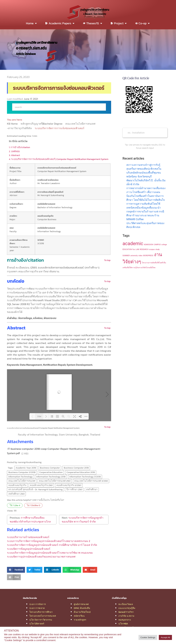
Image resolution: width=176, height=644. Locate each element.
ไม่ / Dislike (33, 505)
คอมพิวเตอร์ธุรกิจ (17, 485)
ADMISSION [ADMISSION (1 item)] (149, 245)
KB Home (13, 124)
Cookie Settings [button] (148, 637)
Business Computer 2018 (76, 468)
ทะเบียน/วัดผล (126, 604)
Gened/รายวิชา (126, 612)
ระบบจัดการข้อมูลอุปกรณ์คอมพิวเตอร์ (29, 549)
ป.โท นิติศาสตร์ (37, 624)
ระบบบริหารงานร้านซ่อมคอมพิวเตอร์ (28, 537)
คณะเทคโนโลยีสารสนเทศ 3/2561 (91, 481)
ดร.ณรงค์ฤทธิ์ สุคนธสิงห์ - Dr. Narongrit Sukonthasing (36, 489)
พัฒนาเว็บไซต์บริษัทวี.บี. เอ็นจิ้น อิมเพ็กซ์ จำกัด (146, 182)
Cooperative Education (51, 472)
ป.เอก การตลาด (37, 608)
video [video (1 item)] (140, 256)
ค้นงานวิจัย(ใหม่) (82, 612)
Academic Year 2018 (26, 468)
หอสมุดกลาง (125, 620)
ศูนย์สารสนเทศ (81, 604)
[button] (16, 570)
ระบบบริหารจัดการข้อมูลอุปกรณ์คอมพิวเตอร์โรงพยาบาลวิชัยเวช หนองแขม (50, 553)
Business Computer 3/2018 (22, 472)
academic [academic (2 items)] (133, 244)
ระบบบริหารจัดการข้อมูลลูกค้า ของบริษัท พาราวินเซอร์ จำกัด (83, 520)
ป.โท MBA (123, 624)
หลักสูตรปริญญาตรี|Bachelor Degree (42, 124)
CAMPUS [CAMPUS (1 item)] (157, 245)
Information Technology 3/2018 (85, 477)
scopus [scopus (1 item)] (152, 249)
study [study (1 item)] (158, 249)
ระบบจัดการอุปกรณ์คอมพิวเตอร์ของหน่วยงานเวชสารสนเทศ (41, 557)
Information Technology (21, 477)
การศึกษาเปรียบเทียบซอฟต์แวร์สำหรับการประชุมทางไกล (30, 520)
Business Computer (50, 468)
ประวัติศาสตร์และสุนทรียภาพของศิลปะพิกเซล (145, 225)
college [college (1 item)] (164, 245)
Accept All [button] (165, 637)
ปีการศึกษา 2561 (74, 489)
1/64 (39, 416)
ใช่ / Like (15, 505)
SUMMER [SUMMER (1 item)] (126, 256)
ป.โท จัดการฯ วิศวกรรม (41, 620)
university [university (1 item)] (134, 256)
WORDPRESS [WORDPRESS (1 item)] (148, 256)
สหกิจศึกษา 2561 (16, 494)
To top (107, 260)
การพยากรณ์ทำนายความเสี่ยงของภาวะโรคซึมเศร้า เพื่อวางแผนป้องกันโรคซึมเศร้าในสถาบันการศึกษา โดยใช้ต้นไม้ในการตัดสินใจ (146, 194)
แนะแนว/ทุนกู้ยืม (127, 608)
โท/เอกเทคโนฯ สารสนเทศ (43, 616)
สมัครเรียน (79, 616)
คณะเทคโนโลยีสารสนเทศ (81, 124)
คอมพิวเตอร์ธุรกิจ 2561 (41, 485)
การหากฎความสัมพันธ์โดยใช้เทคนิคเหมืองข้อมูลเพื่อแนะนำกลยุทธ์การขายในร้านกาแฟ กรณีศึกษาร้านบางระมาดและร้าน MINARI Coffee (145, 212)
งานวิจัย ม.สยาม (126, 616)
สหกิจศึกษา (92, 489)
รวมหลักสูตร (80, 620)
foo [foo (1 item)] (134, 249)
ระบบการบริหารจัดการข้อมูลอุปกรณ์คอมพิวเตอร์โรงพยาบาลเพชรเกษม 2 (49, 541)
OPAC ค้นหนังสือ (82, 608)
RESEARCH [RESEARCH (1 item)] (144, 249)
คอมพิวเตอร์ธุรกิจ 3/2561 (69, 485)
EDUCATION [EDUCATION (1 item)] (127, 249)
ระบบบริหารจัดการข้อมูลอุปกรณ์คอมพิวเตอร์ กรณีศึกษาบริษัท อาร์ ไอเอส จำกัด (52, 545)
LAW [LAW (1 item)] (137, 249)
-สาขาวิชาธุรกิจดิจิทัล (20, 128)
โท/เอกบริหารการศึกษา (41, 612)
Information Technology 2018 (51, 477)
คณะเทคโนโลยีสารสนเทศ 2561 (55, 481)
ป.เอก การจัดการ (38, 604)
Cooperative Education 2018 (81, 472)
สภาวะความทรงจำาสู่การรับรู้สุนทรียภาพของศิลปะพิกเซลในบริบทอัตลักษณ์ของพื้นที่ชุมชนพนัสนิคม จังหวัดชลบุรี (144, 171)
